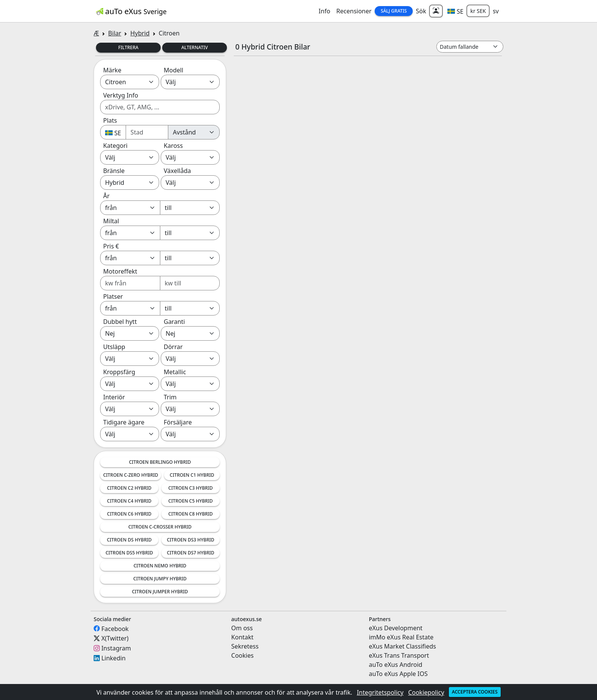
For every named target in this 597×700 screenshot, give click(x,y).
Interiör (114, 397)
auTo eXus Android (396, 665)
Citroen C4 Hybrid (129, 501)
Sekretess (245, 646)
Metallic (175, 372)
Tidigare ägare (124, 422)
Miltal (111, 221)
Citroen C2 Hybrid (129, 488)
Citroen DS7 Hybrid (191, 553)
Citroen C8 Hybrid (191, 514)
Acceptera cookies (475, 692)
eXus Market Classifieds (403, 646)
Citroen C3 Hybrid (191, 488)
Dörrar (173, 347)
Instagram (116, 648)
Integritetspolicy (380, 692)
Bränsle (114, 171)
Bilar (115, 33)
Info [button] (325, 11)
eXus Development (396, 628)
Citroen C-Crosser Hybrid (160, 527)
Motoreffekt (120, 271)
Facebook (115, 628)
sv (496, 11)
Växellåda (177, 171)
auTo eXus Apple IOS (398, 674)
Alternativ (195, 47)
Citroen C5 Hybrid (191, 501)
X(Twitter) (115, 638)
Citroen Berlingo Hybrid (160, 462)
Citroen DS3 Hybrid (191, 540)
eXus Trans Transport (399, 655)
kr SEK (478, 11)
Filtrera (128, 47)
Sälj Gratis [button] (394, 11)
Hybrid (140, 33)
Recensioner (354, 11)
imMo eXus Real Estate (401, 637)
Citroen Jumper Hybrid (160, 592)
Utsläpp (114, 347)
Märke (112, 70)
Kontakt (242, 637)
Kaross (173, 146)
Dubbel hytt (120, 322)
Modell (173, 70)
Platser (113, 296)
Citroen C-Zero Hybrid (131, 475)
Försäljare (178, 422)
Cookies (242, 655)
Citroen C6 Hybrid (129, 514)
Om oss (242, 628)
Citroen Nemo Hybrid (160, 566)
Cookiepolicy (426, 692)
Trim (170, 397)
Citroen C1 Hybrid (192, 475)
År (106, 196)
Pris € (111, 246)
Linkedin (113, 658)
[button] (455, 11)
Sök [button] (421, 11)
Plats (110, 120)
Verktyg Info (121, 95)
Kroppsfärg (119, 372)
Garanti (174, 322)
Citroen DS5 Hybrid (129, 553)
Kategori (115, 146)
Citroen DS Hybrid (129, 540)
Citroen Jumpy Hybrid (160, 579)
